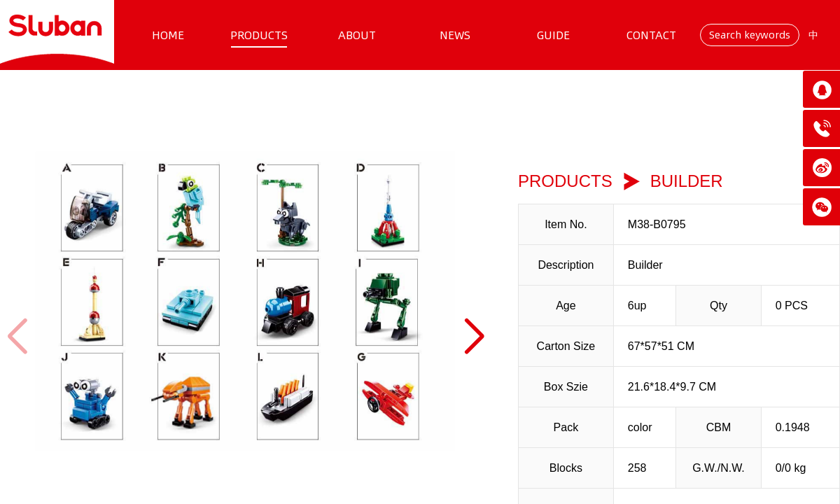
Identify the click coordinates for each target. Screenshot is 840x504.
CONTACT (651, 35)
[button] (474, 337)
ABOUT (357, 35)
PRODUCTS (259, 35)
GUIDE (553, 35)
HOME (168, 35)
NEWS (455, 35)
